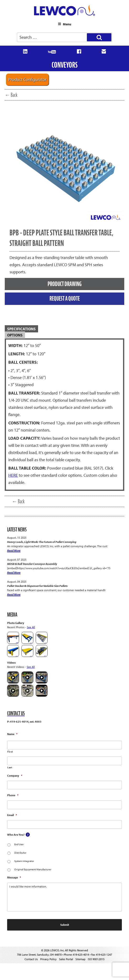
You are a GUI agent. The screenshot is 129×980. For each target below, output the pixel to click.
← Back (11, 95)
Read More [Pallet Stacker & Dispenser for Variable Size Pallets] (14, 594)
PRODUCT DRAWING (65, 284)
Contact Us (31, 959)
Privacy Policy (48, 959)
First (10, 752)
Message (14, 877)
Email (12, 815)
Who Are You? (16, 835)
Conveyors (65, 65)
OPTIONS (15, 335)
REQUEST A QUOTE (65, 298)
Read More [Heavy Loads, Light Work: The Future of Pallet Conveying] (14, 550)
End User (19, 844)
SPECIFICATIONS (21, 329)
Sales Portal (66, 959)
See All (31, 627)
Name (12, 734)
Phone (13, 795)
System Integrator (24, 861)
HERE (13, 475)
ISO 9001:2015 (96, 959)
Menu (64, 24)
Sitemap (80, 959)
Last (10, 767)
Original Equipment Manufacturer (33, 869)
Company (15, 776)
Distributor (20, 853)
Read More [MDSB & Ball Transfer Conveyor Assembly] (14, 572)
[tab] (64, 329)
